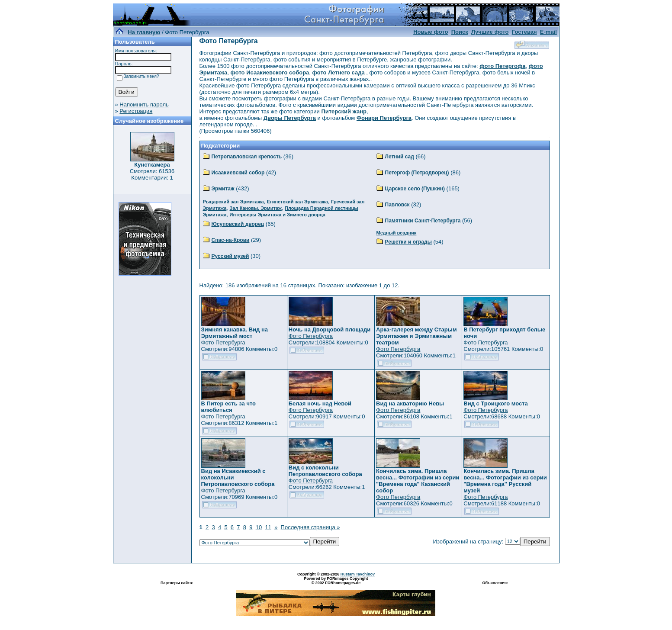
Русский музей (230, 256)
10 (259, 527)
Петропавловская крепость (247, 157)
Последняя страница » (310, 527)
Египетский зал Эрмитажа (297, 202)
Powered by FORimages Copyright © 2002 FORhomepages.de (336, 581)
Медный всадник (397, 233)
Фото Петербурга (223, 342)
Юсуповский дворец (238, 224)
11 (268, 527)
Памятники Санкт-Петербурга (423, 221)
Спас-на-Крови (231, 240)
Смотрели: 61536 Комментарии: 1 (152, 174)
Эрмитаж (223, 189)
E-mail (548, 32)
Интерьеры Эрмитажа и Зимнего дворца (278, 215)
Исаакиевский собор (238, 173)
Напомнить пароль (144, 104)
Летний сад (400, 157)
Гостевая (524, 32)
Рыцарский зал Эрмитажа (233, 202)
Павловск (397, 205)
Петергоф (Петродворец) (417, 173)
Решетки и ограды (408, 242)
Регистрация (136, 111)
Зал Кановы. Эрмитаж (256, 208)
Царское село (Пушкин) (415, 189)
